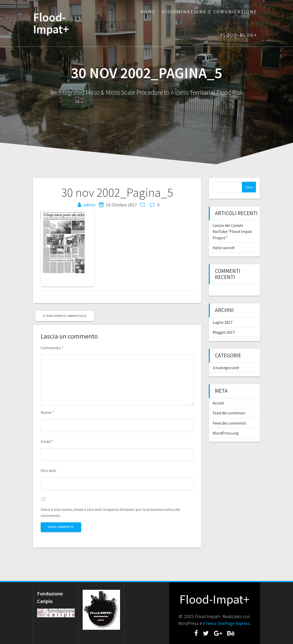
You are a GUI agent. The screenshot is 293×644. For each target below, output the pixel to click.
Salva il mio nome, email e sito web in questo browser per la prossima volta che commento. (110, 512)
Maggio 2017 (224, 332)
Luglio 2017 (223, 322)
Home (148, 12)
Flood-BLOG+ (239, 35)
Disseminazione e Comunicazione (209, 12)
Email (47, 441)
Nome (47, 412)
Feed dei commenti (229, 423)
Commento (52, 348)
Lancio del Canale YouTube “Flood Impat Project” (232, 232)
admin (89, 205)
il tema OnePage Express (226, 623)
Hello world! (224, 248)
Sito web (48, 470)
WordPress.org (226, 433)
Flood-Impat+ (51, 23)
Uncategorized (226, 368)
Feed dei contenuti (229, 413)
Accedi (218, 403)
